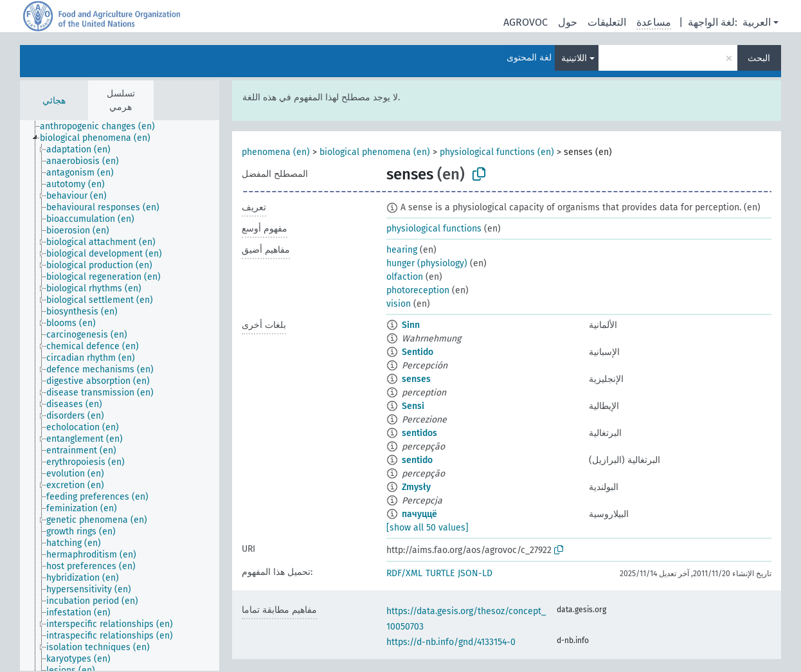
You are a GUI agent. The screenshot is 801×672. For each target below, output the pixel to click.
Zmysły (416, 487)
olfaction (405, 277)
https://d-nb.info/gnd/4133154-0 (451, 642)
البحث (759, 58)
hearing (402, 250)
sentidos (419, 433)
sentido (417, 460)
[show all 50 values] (428, 528)
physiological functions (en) (497, 152)
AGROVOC (526, 22)
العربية (757, 22)
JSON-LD (475, 573)
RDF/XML (404, 573)
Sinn (411, 325)
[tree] (120, 395)
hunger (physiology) (427, 263)
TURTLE (440, 573)
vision (399, 304)
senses (416, 379)
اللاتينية (574, 58)
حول (568, 22)
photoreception (418, 290)
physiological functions (434, 229)
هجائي (54, 101)
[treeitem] (103, 127)
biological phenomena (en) (375, 152)
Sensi (413, 406)
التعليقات (607, 22)
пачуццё (419, 514)
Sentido (418, 352)
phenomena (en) (276, 152)
